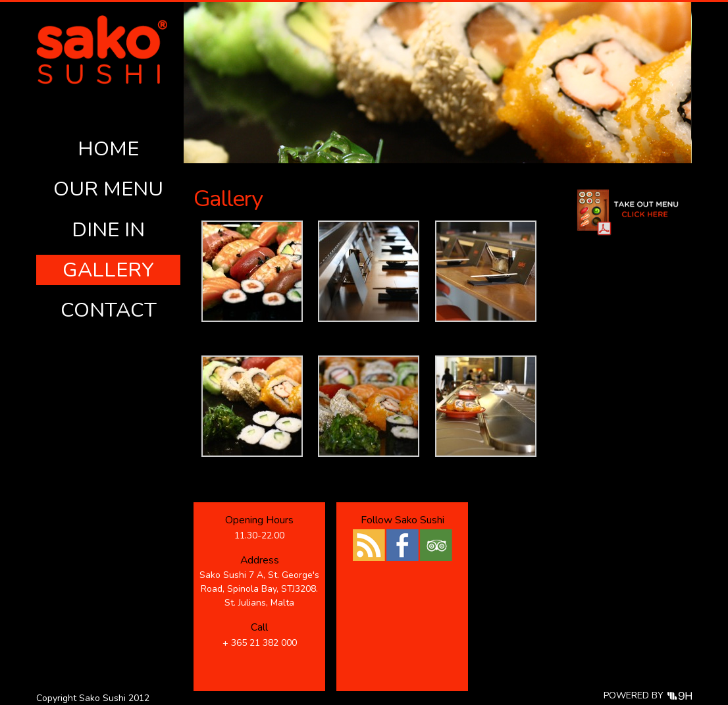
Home (108, 149)
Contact (109, 310)
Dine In (108, 230)
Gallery (108, 270)
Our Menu (108, 189)
